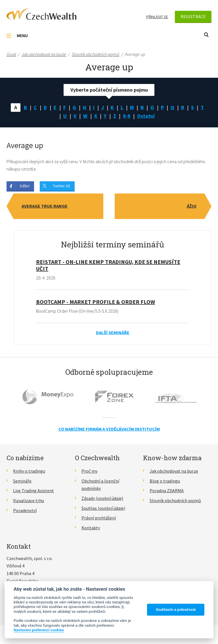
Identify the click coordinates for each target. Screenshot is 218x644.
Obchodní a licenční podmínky (100, 485)
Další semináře (113, 332)
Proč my (89, 471)
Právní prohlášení (99, 518)
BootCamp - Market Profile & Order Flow (96, 302)
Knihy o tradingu (29, 471)
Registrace (193, 16)
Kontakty (91, 528)
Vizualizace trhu (29, 500)
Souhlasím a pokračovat (176, 610)
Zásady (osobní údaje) (102, 498)
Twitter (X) (61, 186)
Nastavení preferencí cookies (39, 630)
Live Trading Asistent (33, 491)
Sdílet (25, 186)
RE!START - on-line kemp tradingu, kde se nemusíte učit (108, 265)
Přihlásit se (157, 17)
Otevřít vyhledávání (206, 35)
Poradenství (25, 510)
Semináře (22, 481)
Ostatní (146, 116)
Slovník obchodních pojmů (175, 500)
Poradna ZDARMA (167, 491)
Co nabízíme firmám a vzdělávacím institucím (109, 429)
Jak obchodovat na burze (174, 471)
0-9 (127, 116)
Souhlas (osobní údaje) (103, 508)
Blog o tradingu (165, 481)
